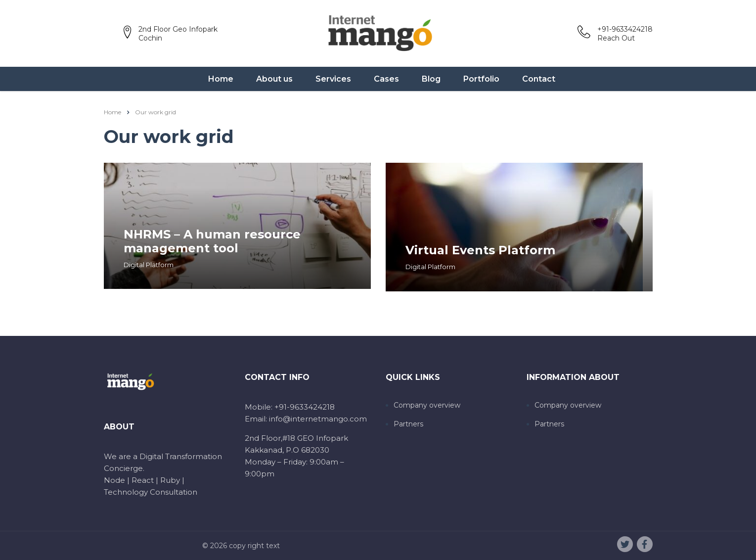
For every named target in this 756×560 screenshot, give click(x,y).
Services (333, 79)
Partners (408, 424)
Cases (386, 79)
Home (221, 79)
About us (274, 79)
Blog (431, 79)
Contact (539, 79)
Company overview (427, 405)
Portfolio (481, 79)
